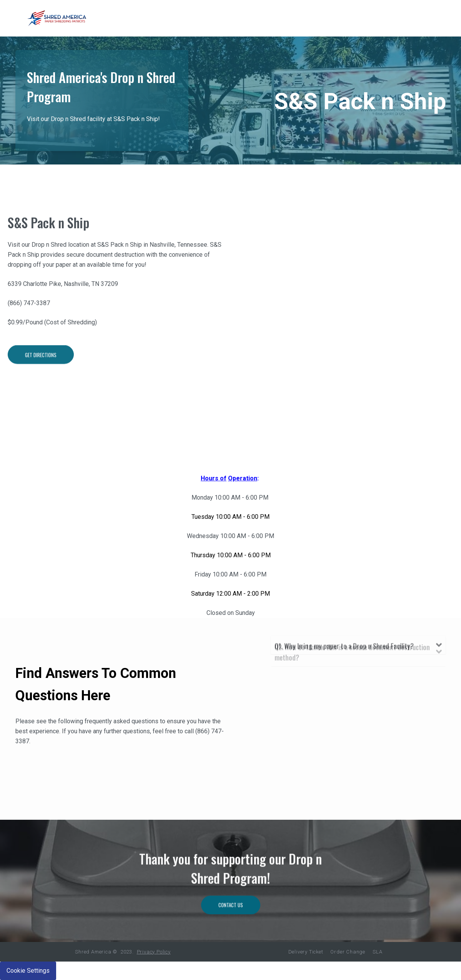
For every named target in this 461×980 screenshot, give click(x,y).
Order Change (348, 952)
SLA (377, 952)
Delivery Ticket (306, 952)
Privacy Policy (154, 952)
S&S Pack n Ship (48, 230)
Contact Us (231, 939)
